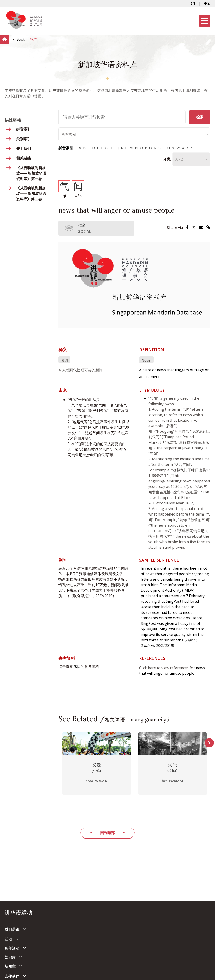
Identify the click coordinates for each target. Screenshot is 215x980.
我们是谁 (12, 929)
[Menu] (205, 21)
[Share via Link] (208, 228)
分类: (167, 159)
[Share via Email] (201, 228)
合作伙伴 (12, 976)
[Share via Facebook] (187, 228)
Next (209, 743)
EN (193, 3)
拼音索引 (66, 148)
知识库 (10, 957)
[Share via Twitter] (194, 228)
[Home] (5, 39)
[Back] (21, 39)
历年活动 (12, 948)
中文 (207, 3)
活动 (8, 939)
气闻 (77, 666)
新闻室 (10, 966)
